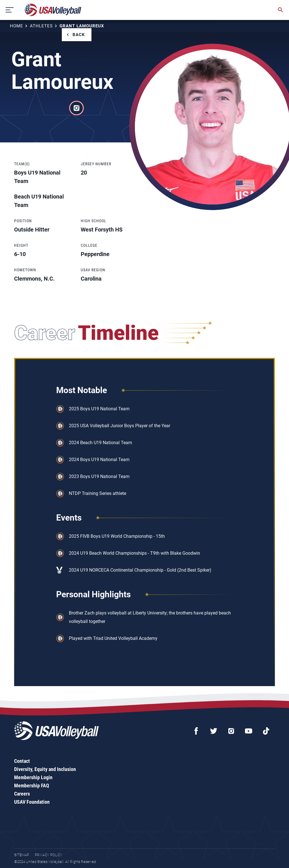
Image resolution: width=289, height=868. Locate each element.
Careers (22, 794)
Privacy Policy (49, 855)
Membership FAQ (32, 786)
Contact (22, 761)
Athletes (41, 26)
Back (79, 35)
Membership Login (33, 777)
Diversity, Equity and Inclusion (45, 769)
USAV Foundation (32, 802)
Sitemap (22, 855)
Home (17, 26)
